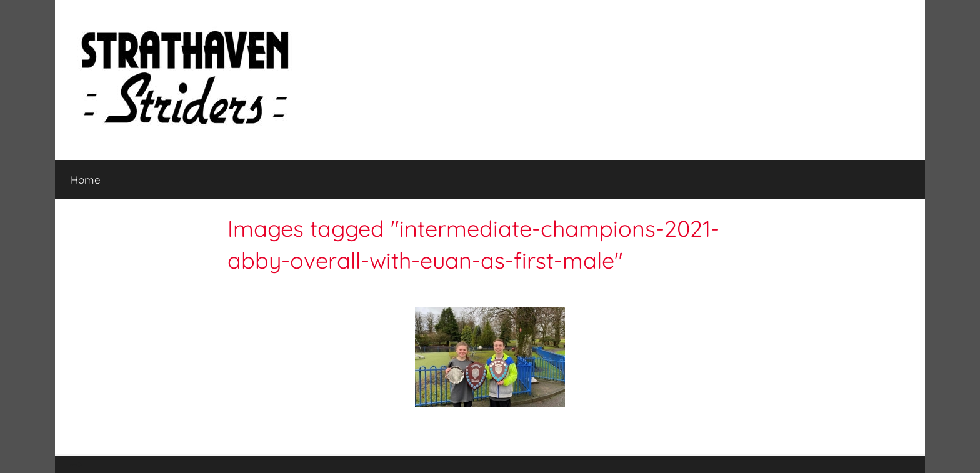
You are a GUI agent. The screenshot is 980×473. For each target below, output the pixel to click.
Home (86, 180)
